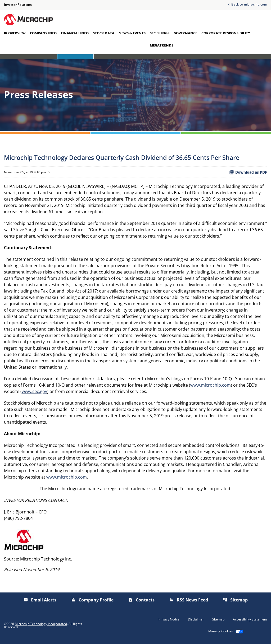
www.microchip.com (211, 385)
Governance (185, 33)
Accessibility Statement (250, 619)
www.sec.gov (34, 391)
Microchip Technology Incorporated (41, 624)
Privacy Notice (169, 619)
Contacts (141, 600)
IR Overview (15, 33)
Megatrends (162, 45)
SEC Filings (160, 33)
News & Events (132, 33)
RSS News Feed (189, 600)
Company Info (43, 33)
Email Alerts (40, 600)
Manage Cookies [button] (221, 631)
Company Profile (92, 600)
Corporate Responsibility (226, 33)
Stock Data (104, 33)
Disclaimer (196, 619)
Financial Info (75, 33)
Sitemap (235, 600)
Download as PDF (248, 172)
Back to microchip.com (249, 4)
